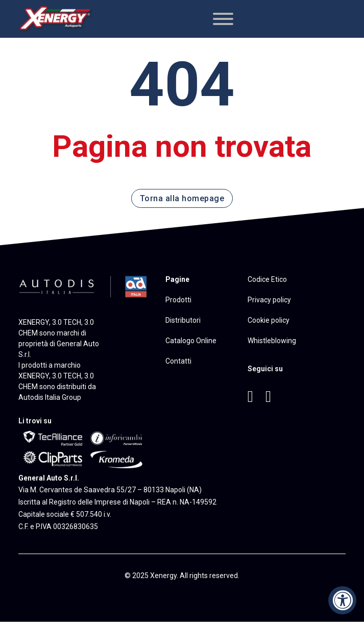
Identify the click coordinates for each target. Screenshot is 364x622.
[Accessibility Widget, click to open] (342, 600)
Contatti (178, 361)
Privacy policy (269, 300)
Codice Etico (267, 279)
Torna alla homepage (182, 198)
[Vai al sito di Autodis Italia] (84, 285)
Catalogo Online (191, 341)
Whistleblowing (272, 341)
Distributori (183, 320)
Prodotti (178, 300)
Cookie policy (269, 320)
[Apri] (223, 19)
